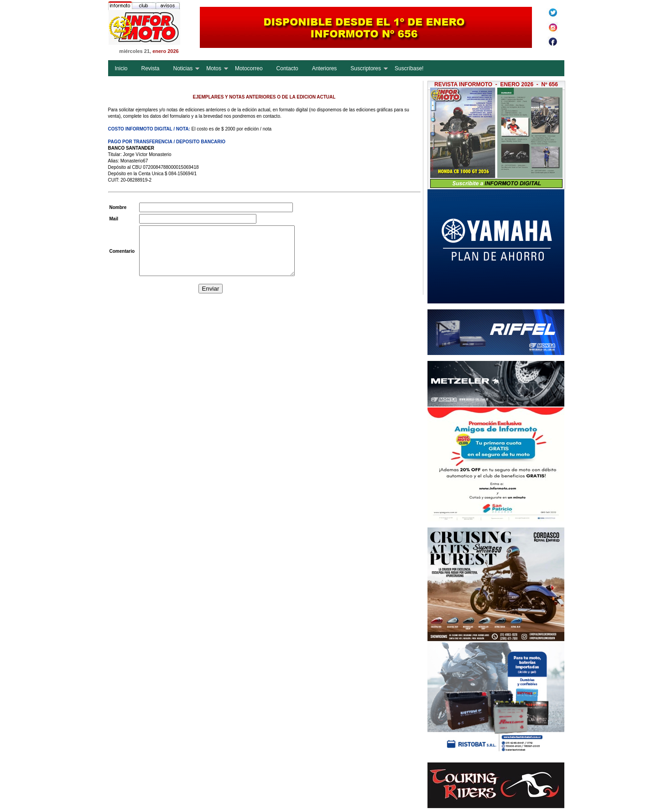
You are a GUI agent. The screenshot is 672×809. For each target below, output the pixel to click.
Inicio (121, 68)
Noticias (183, 68)
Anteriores (325, 68)
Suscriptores (366, 68)
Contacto (287, 68)
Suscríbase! (409, 68)
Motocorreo (249, 68)
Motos (214, 68)
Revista (151, 68)
